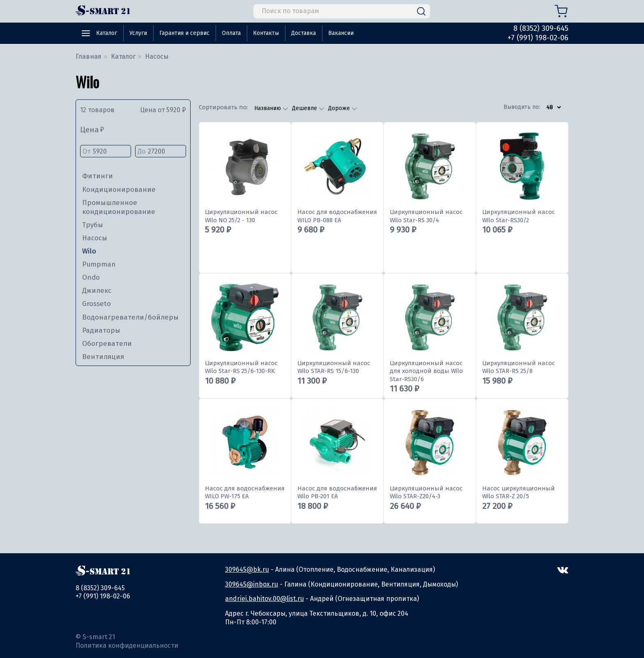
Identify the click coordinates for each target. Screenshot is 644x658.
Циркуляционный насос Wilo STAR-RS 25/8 (519, 367)
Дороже (340, 108)
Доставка (304, 33)
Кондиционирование (119, 190)
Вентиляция (103, 357)
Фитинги (98, 176)
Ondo (91, 277)
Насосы (95, 238)
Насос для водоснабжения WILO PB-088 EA (337, 216)
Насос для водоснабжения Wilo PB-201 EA (337, 492)
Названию (268, 108)
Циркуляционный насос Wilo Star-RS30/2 (519, 216)
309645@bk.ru (247, 569)
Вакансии (341, 33)
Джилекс (97, 291)
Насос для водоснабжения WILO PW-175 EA (245, 492)
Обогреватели (107, 344)
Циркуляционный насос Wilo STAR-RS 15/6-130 (334, 367)
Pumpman (99, 264)
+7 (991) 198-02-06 (538, 38)
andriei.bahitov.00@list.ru (264, 599)
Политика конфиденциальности (127, 645)
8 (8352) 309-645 (541, 28)
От (106, 152)
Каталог (107, 33)
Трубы (93, 225)
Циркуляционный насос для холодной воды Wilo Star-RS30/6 (426, 371)
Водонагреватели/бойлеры (130, 317)
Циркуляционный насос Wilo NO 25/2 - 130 (241, 216)
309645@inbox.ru (252, 584)
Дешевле (305, 108)
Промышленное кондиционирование (119, 207)
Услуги (138, 33)
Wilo (89, 251)
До (161, 152)
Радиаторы (101, 330)
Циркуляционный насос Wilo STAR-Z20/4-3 (426, 492)
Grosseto (97, 304)
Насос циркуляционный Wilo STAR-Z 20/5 (519, 492)
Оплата (231, 33)
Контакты (266, 33)
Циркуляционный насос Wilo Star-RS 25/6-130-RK (241, 367)
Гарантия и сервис (184, 33)
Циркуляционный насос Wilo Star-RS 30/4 (426, 216)
